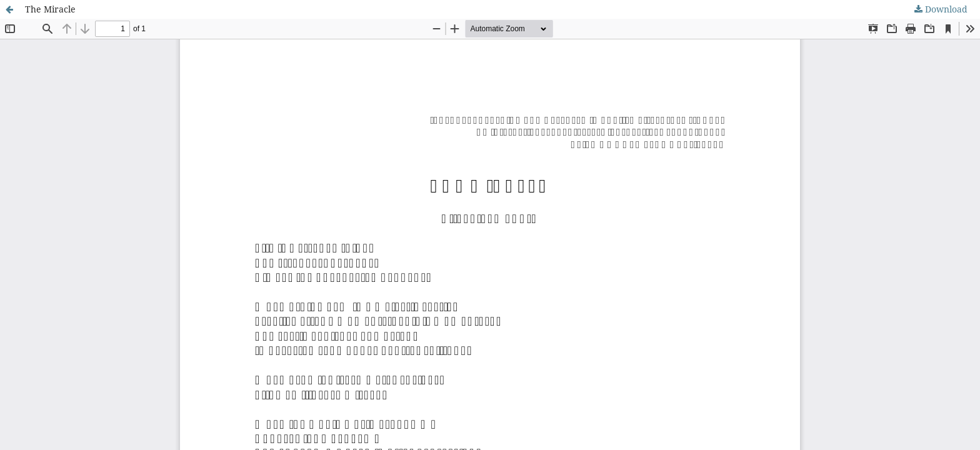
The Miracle (50, 9)
